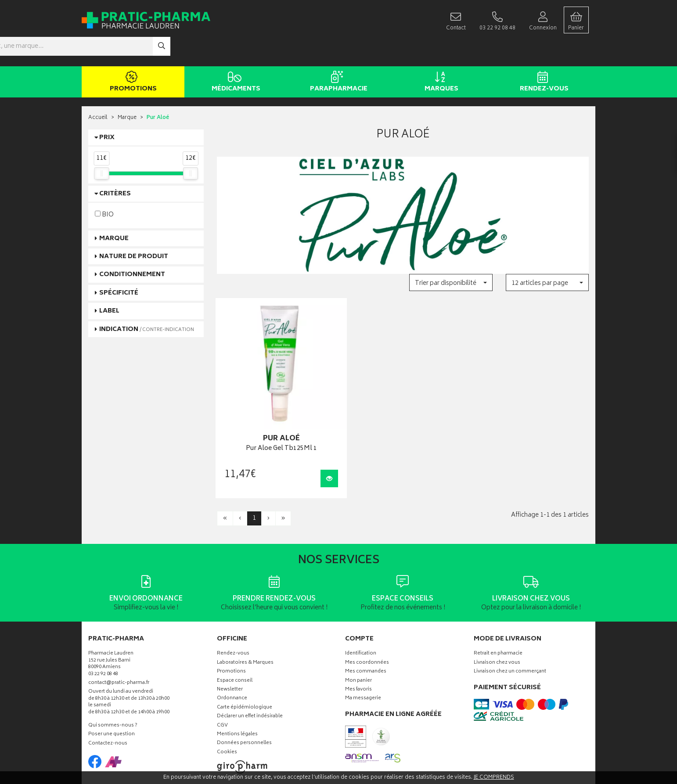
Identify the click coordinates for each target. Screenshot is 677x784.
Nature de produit (134, 230)
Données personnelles (244, 701)
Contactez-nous (108, 702)
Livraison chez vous (497, 621)
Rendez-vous (542, 56)
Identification (361, 612)
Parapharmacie (337, 56)
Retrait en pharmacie (498, 612)
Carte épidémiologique (245, 666)
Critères (115, 168)
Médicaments (234, 56)
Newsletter (230, 648)
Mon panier (358, 638)
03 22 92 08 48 (103, 632)
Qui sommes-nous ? (113, 684)
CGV (222, 683)
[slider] (101, 147)
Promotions (131, 56)
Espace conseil (235, 638)
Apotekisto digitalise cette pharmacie (434, 758)
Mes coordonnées (367, 621)
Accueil (98, 92)
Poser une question (112, 692)
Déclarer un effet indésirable (250, 674)
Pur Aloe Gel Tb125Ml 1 (274, 407)
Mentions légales (237, 692)
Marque (127, 92)
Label (109, 285)
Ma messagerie (363, 656)
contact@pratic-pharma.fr (119, 642)
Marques (440, 56)
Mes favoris (358, 648)
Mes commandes (366, 630)
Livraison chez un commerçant (510, 630)
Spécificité (119, 267)
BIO (104, 188)
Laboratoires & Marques (245, 621)
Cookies (227, 710)
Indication (147, 303)
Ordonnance (232, 656)
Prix (107, 112)
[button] (451, 257)
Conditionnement (132, 249)
